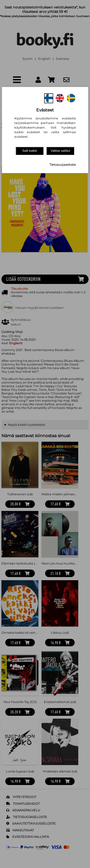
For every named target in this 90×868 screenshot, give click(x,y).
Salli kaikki (30, 151)
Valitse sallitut (60, 151)
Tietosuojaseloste (63, 165)
